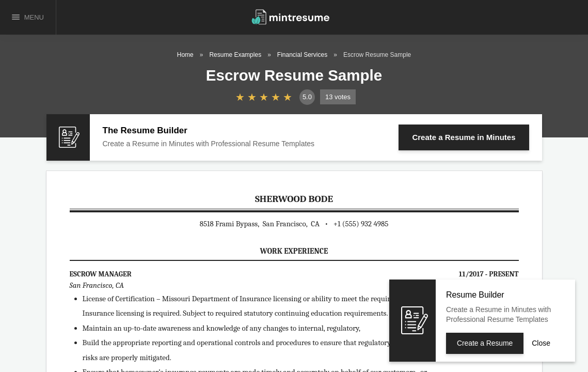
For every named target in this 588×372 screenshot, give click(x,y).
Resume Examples (235, 55)
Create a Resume (464, 137)
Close (541, 343)
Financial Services (302, 55)
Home (185, 55)
